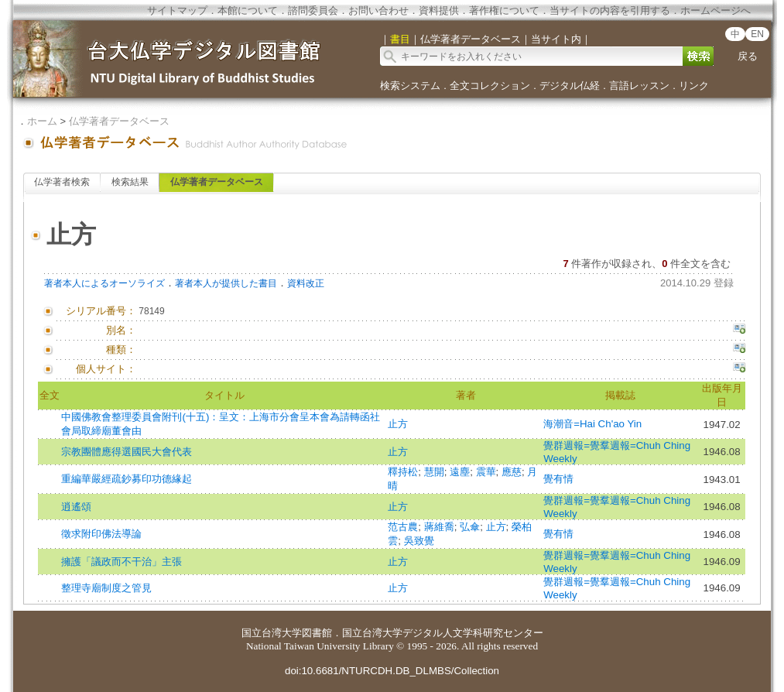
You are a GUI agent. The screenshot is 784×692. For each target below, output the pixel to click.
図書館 (317, 633)
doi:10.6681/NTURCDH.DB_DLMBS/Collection (392, 671)
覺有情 (558, 479)
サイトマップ (177, 10)
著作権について (504, 10)
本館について (248, 10)
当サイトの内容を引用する (610, 10)
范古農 (403, 527)
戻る (748, 56)
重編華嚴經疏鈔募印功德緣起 (127, 479)
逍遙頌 (76, 507)
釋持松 (403, 472)
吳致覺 (419, 541)
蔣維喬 (439, 527)
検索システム (410, 86)
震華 (486, 472)
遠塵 (460, 472)
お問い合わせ (378, 10)
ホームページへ (716, 10)
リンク (694, 86)
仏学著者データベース (119, 121)
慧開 (434, 472)
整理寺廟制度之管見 (106, 588)
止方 (398, 424)
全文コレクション (490, 86)
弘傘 (470, 527)
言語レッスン (639, 86)
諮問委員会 (313, 10)
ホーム (42, 121)
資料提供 (439, 10)
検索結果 (130, 182)
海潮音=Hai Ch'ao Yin (592, 424)
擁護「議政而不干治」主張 (122, 562)
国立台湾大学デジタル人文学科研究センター (443, 633)
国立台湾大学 (272, 633)
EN (757, 34)
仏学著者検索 (62, 182)
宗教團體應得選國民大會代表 (127, 452)
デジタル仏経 (570, 86)
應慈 (512, 472)
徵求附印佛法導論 (101, 534)
